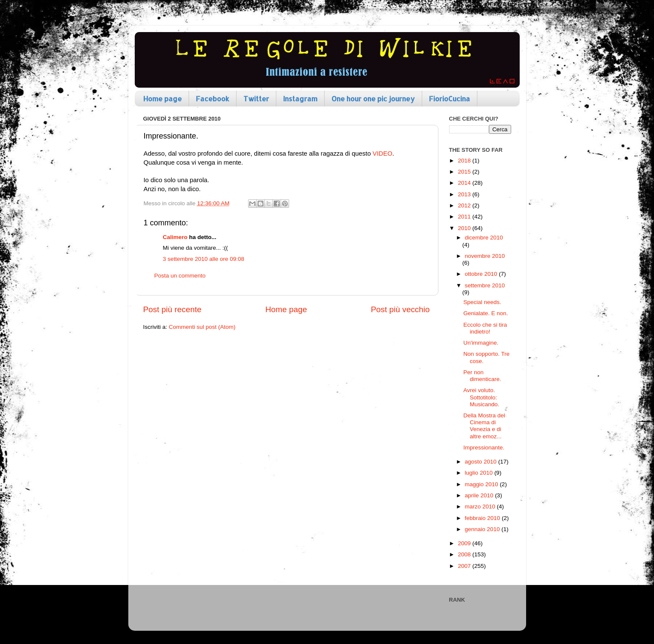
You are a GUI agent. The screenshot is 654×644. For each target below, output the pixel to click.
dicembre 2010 (484, 238)
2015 (465, 172)
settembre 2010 (485, 285)
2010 (465, 228)
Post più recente (173, 309)
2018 (465, 161)
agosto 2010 (482, 462)
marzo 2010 (481, 507)
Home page (163, 99)
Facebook (213, 99)
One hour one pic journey (373, 99)
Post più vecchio (400, 309)
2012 (465, 205)
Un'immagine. (481, 343)
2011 (465, 217)
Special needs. (482, 302)
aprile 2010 (480, 495)
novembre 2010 (485, 256)
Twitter (256, 99)
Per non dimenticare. (482, 376)
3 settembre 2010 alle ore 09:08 (204, 259)
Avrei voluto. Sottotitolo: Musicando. (481, 397)
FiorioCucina (450, 99)
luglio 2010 (480, 473)
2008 (465, 554)
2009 (465, 543)
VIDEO (382, 154)
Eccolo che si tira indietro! (485, 328)
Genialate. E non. (485, 313)
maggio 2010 (482, 484)
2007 (465, 566)
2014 (465, 183)
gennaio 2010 (483, 529)
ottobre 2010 (482, 274)
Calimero (175, 237)
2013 (465, 194)
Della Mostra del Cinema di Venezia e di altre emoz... (484, 426)
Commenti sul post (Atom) (202, 327)
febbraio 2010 (483, 518)
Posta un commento (180, 276)
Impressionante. (484, 448)
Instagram (300, 99)
